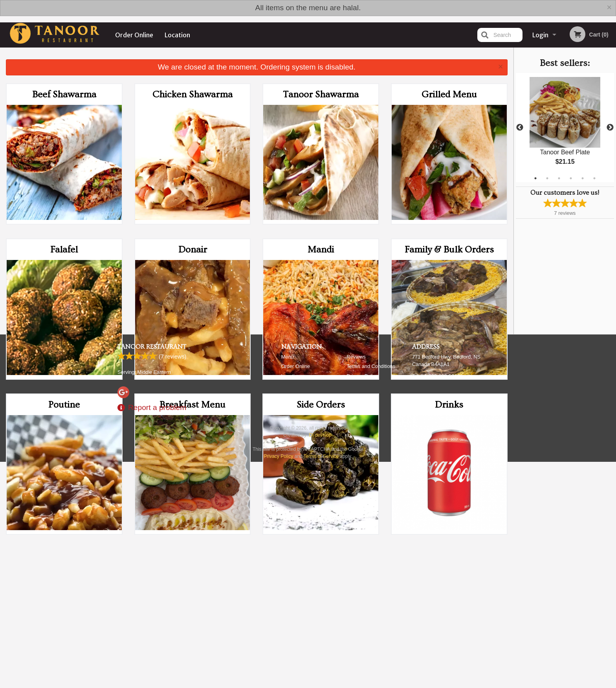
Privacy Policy (362, 619)
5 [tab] (583, 178)
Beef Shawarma (64, 94)
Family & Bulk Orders (449, 250)
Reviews (356, 599)
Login (540, 35)
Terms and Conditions (371, 609)
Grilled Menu (449, 94)
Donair (193, 250)
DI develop (320, 678)
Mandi (321, 250)
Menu (288, 599)
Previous (520, 128)
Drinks (449, 405)
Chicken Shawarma (192, 94)
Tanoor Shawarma (321, 94)
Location (177, 35)
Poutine (64, 405)
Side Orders (321, 405)
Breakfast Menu (192, 405)
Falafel (64, 250)
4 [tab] (571, 178)
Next (610, 128)
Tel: (436, 619)
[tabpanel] (565, 128)
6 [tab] (594, 178)
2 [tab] (547, 178)
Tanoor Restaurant (152, 589)
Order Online (134, 35)
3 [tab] (559, 178)
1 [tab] (535, 178)
